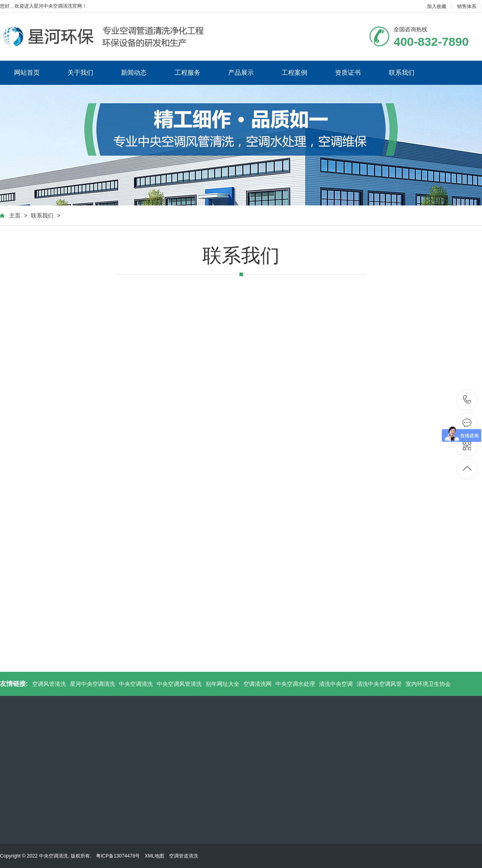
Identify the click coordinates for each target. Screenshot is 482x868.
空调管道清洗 (184, 856)
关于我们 (80, 73)
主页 (15, 215)
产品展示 (241, 73)
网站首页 (27, 73)
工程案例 (294, 73)
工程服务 (188, 73)
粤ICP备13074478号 (118, 856)
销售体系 (467, 6)
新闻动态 (134, 73)
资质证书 (348, 73)
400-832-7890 (467, 400)
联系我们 (402, 73)
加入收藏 (437, 6)
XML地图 (154, 856)
